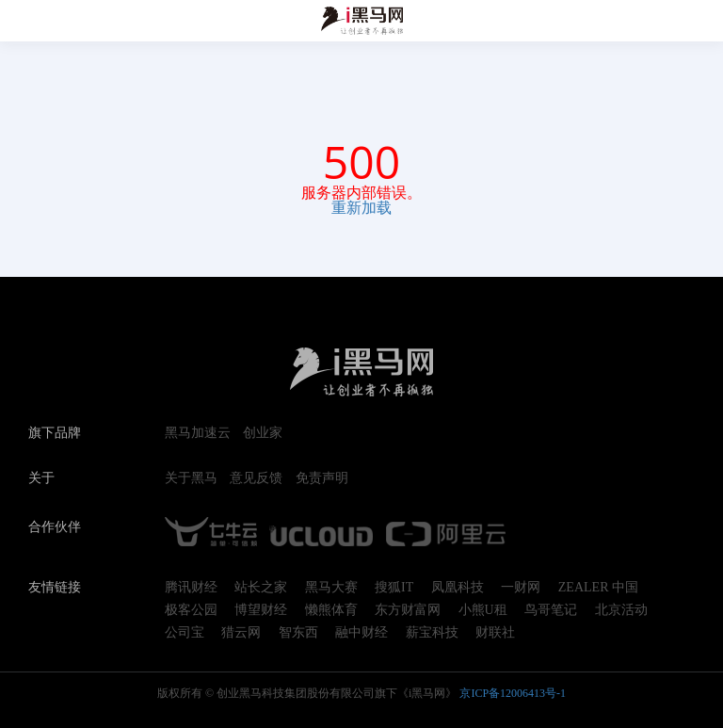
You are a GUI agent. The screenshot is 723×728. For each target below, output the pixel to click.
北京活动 (621, 610)
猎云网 (241, 633)
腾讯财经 (191, 588)
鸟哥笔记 (551, 610)
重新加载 (361, 207)
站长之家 (261, 588)
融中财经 (361, 633)
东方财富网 (408, 610)
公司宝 (185, 633)
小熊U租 (483, 610)
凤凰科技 (458, 588)
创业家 (263, 433)
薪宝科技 (432, 633)
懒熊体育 (331, 610)
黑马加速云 (198, 433)
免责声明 (322, 478)
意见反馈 (256, 478)
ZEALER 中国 (598, 588)
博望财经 (261, 610)
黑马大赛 (331, 588)
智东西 (298, 633)
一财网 (521, 588)
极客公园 (191, 610)
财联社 (495, 633)
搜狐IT (394, 588)
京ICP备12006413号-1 (513, 693)
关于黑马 (191, 478)
